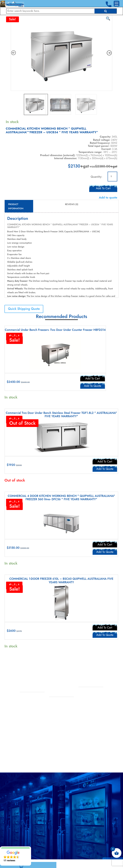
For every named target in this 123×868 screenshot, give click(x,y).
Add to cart (103, 188)
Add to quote (108, 197)
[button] (16, 856)
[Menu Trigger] (117, 4)
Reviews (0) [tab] (72, 204)
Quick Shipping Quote (24, 309)
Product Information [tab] (16, 206)
